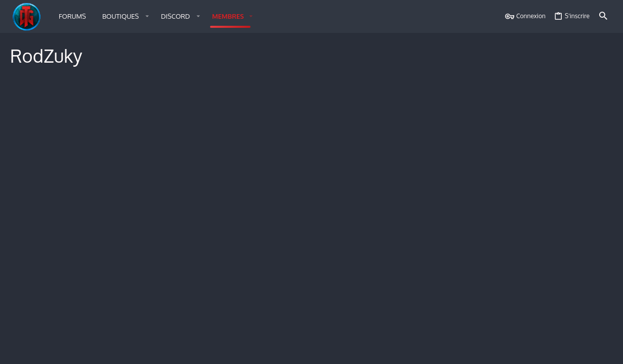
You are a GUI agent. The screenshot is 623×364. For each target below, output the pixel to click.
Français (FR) (56, 350)
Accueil (575, 350)
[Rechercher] (603, 16)
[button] (123, 16)
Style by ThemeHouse (126, 330)
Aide (553, 350)
